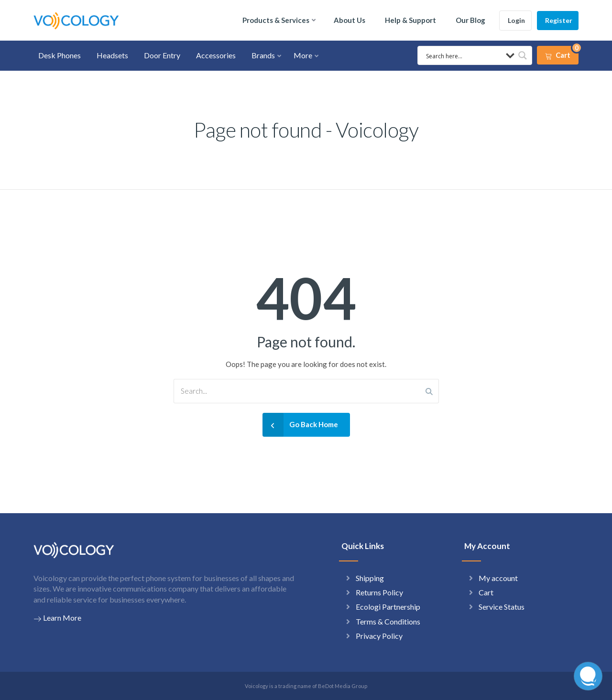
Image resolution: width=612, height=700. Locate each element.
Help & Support (410, 20)
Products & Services (276, 20)
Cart (486, 592)
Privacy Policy (379, 636)
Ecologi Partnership (388, 607)
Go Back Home (300, 425)
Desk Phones (60, 55)
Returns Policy (379, 592)
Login (516, 20)
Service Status (502, 607)
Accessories (216, 55)
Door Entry (162, 55)
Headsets (112, 55)
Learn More (57, 618)
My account (498, 578)
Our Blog (470, 20)
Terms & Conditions (388, 621)
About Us (350, 20)
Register (559, 20)
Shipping (370, 578)
